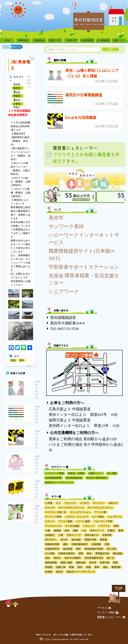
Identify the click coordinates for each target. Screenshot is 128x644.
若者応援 (105, 562)
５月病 (49, 503)
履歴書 (103, 540)
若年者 (93, 562)
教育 (78, 549)
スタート (50, 521)
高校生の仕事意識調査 (84, 95)
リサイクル (104, 526)
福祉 (48, 558)
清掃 (81, 553)
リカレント (89, 526)
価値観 (57, 531)
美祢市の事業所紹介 (17, 104)
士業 (61, 535)
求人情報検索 (103, 40)
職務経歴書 (51, 562)
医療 (121, 531)
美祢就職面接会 (17, 96)
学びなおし (51, 540)
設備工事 (61, 567)
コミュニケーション (80, 512)
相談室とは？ (55, 40)
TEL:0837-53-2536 (64, 329)
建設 (65, 544)
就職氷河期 (90, 540)
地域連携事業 (87, 40)
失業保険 (107, 535)
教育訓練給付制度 (94, 549)
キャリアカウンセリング (71, 508)
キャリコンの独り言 (56, 512)
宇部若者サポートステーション (84, 267)
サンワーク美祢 (66, 226)
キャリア (50, 508)
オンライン (99, 503)
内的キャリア (97, 531)
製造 (13, 360)
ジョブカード (115, 517)
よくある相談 (72, 526)
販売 (80, 567)
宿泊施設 (76, 540)
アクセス (104, 608)
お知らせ (113, 503)
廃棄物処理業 (52, 544)
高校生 (60, 572)
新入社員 (112, 549)
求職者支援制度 (66, 553)
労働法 (111, 531)
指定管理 (68, 549)
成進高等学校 (52, 549)
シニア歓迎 (98, 517)
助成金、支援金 (76, 473)
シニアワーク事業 (55, 473)
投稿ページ (16, 47)
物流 (89, 553)
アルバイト (70, 503)
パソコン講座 (83, 521)
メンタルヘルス (53, 526)
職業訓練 (81, 562)
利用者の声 (71, 40)
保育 (67, 531)
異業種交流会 (102, 553)
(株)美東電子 (20, 65)
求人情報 (112, 473)
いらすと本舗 (61, 635)
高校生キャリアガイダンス (59, 482)
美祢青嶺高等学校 (94, 558)
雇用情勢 (116, 567)
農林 (22, 360)
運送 (105, 567)
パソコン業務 (65, 521)
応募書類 (96, 544)
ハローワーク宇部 (103, 521)
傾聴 (75, 531)
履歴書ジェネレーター (111, 617)
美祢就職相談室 (17, 88)
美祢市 (56, 218)
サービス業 (100, 512)
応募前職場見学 (80, 544)
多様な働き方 (91, 535)
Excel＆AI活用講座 (81, 118)
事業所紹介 (23, 40)
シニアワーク (64, 291)
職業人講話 (66, 562)
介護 (48, 531)
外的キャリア (74, 535)
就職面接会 (39, 40)
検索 (111, 49)
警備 (71, 567)
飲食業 (49, 572)
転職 (88, 567)
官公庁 (64, 540)
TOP (119, 588)
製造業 (49, 567)
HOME (7, 40)
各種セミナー (119, 40)
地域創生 (50, 535)
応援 (107, 544)
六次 (84, 531)
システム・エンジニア (77, 517)
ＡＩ (58, 503)
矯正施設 (118, 553)
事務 (116, 526)
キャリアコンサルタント (100, 508)
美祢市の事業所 (73, 558)
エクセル (85, 503)
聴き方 (110, 558)
